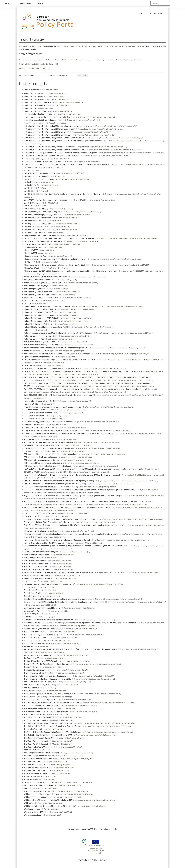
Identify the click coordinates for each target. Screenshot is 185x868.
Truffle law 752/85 (31, 776)
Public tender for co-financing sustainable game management (48, 442)
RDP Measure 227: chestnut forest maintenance (43, 463)
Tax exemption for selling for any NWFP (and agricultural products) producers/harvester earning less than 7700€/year (71, 649)
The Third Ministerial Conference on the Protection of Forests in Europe (52, 732)
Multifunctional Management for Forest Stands (43, 283)
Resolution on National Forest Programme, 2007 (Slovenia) (47, 522)
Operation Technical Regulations (37, 357)
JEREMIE (27, 170)
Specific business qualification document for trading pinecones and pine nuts (54, 599)
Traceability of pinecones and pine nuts (40, 756)
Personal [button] (9, 3)
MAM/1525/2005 (31, 250)
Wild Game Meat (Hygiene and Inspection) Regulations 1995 (48, 800)
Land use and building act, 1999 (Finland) (40, 179)
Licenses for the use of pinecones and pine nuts (43, 241)
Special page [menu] (25, 3)
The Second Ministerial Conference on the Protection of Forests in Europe (53, 723)
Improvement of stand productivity (38, 114)
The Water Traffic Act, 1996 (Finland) (39, 747)
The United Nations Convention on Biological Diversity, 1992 (48, 735)
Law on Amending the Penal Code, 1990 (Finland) (44, 212)
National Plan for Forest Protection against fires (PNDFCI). (47, 327)
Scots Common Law (32, 558)
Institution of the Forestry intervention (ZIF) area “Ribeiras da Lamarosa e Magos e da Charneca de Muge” (66, 141)
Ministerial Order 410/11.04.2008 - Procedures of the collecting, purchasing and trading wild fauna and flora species (70, 271)
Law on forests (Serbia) (33, 221)
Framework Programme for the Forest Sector (42, 705)
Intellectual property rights (35, 158)
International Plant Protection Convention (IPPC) (43, 161)
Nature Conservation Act (34, 339)
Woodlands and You (32, 809)
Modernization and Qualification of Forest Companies (45, 277)
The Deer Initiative (31, 688)
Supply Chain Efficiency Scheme (36, 632)
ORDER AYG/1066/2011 (33, 365)
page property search (153, 46)
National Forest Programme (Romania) (39, 315)
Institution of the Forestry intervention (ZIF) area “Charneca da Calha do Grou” (55, 138)
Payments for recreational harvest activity (41, 401)
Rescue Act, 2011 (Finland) (35, 516)
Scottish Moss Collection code (36, 564)
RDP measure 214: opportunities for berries (41, 460)
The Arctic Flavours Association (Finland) (40, 670)
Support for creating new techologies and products (44, 634)
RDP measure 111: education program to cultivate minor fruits (49, 448)
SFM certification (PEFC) (34, 581)
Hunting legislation (32, 89)
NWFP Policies (84, 860)
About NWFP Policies (90, 829)
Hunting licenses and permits (36, 111)
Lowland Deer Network (33, 247)
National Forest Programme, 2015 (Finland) (41, 318)
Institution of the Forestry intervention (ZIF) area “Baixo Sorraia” (50, 129)
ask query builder (29, 49)
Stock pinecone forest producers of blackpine (42, 608)
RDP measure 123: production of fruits (39, 451)
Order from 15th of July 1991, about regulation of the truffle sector (51, 368)
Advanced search (155, 13)
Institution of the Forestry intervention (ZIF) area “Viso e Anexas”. (50, 147)
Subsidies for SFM (31, 617)
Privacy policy (74, 829)
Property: (23, 75)
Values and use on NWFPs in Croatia (38, 785)
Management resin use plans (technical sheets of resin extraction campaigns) (55, 259)
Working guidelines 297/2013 (36, 812)
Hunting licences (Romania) (35, 99)
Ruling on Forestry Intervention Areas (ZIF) (41, 552)
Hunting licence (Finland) (34, 93)
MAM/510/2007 (31, 253)
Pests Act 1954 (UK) (32, 404)
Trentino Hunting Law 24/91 (35, 765)
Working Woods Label (33, 815)
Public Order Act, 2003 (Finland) (37, 439)
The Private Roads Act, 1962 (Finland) (39, 717)
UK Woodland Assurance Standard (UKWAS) (41, 782)
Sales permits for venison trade (36, 555)
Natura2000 (29, 330)
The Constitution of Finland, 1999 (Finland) (41, 682)
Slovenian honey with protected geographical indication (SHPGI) (49, 584)
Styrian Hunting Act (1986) (35, 611)
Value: (52, 75)
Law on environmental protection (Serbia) (41, 215)
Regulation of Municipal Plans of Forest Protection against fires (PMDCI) (52, 484)
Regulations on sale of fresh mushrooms (40, 513)
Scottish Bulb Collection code (35, 561)
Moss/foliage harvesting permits (37, 280)
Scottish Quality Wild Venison (36, 566)
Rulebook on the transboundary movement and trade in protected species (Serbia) (57, 540)
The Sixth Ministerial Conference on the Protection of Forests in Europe (52, 726)
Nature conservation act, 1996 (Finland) (40, 342)
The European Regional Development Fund (41, 700)
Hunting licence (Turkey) (34, 96)
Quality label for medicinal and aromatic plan (42, 445)
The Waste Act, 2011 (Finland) (36, 741)
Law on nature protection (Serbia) (37, 229)
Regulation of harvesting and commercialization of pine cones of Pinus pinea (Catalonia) (59, 481)
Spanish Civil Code (31, 587)
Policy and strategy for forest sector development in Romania (48, 422)
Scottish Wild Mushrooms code (36, 569)
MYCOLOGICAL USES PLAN (34, 300)
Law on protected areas (33, 232)
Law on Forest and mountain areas (38, 218)
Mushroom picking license (34, 289)
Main (140, 13)
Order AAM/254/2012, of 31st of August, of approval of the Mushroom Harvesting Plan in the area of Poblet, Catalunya (71, 360)
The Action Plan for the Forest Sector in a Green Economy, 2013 (49, 664)
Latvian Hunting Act (32, 185)
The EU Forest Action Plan (34, 691)
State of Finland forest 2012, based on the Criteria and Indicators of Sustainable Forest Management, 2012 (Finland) (70, 602)
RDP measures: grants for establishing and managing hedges (48, 466)
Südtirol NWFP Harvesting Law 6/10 (38, 643)
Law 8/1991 (29, 206)
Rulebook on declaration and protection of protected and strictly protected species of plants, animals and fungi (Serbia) (71, 534)
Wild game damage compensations (38, 797)
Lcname (52, 60)
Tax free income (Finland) (34, 658)
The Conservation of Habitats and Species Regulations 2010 (48, 679)
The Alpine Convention (33, 667)
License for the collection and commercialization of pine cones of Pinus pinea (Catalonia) (59, 238)
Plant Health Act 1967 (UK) (35, 419)
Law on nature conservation (35, 226)
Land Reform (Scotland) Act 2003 (37, 176)
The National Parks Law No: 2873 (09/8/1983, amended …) (47, 711)
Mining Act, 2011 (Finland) (35, 268)
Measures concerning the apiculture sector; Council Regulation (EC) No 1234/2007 (57, 265)
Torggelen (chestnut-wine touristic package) (41, 753)
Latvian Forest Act (31, 182)
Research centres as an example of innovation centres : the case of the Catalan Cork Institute (61, 519)
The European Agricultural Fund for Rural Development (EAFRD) (49, 694)
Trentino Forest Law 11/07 (34, 762)
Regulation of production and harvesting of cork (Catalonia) (48, 487)
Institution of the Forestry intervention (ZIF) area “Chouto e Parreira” (51, 156)
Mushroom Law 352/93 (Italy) (36, 286)
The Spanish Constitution (34, 729)
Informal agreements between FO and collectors (43, 120)
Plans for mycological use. (34, 416)
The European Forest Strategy (36, 697)
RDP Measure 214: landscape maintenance (41, 457)
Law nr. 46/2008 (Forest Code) (36, 209)
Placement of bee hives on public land (39, 410)
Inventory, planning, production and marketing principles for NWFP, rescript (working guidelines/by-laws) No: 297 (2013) (72, 164)
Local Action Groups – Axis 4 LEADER (39, 244)
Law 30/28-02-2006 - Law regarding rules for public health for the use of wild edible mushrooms (62, 194)
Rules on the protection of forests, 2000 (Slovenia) (44, 543)
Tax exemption (30, 646)
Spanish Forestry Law (32, 596)
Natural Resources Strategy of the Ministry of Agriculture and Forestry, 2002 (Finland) (58, 333)
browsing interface (49, 46)
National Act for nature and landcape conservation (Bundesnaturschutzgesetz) (55, 306)
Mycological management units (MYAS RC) (41, 297)
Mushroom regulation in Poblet (36, 294)
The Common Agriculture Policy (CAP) (39, 673)
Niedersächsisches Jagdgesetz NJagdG (39, 351)
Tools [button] (40, 3)
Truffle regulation (31, 779)
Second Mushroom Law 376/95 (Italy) (39, 575)
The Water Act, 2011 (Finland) (36, 744)
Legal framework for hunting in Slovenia (40, 235)
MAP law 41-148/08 (32, 262)
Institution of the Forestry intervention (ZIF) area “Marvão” (47, 135)
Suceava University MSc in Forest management (43, 629)
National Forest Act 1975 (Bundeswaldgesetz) (42, 309)
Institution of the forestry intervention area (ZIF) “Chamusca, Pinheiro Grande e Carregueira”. (61, 153)
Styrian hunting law (32, 614)
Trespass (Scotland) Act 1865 (35, 773)
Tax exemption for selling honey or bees (40, 655)
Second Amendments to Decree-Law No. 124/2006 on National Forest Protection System (59, 572)
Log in (114, 829)
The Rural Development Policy (36, 720)
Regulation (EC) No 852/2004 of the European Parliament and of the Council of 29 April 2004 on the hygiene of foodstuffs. (73, 475)
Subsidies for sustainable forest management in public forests (48, 620)
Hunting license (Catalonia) (35, 105)
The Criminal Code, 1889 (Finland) (38, 685)
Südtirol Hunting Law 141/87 (35, 640)
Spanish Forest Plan (32, 590)
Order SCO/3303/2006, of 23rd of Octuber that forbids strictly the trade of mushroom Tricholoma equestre (67, 395)
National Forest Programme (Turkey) (38, 312)
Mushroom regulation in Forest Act (38, 292)
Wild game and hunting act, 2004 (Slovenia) (41, 794)
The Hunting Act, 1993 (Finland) (37, 708)
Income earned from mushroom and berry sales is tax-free (47, 117)
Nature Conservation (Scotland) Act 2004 (40, 336)
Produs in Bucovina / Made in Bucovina (40, 428)
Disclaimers (105, 829)
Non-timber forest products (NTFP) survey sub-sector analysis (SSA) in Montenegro (57, 354)
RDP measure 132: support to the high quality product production (50, 454)
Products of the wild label (34, 425)
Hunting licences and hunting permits (39, 102)
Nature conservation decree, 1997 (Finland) (41, 345)
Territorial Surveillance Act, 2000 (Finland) (41, 661)
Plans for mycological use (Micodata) (39, 413)
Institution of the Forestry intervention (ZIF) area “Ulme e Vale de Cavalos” (54, 126)
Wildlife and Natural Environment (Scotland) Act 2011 (45, 806)
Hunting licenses (31, 108)
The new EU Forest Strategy (35, 714)
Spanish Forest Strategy (33, 593)
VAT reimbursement (32, 788)
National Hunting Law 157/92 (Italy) (38, 324)
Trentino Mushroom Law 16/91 (36, 768)
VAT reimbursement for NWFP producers (40, 791)
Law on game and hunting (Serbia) (38, 224)
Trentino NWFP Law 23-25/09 (36, 770)
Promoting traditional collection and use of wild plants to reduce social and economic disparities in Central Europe (69, 433)
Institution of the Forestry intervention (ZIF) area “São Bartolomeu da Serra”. (54, 150)
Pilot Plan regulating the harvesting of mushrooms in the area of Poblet (52, 407)
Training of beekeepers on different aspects (41, 759)
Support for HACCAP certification (37, 637)
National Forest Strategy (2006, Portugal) (40, 321)
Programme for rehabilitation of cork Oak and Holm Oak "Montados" (51, 430)
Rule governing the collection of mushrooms (42, 531)
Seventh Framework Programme (37, 578)
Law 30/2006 (29, 191)
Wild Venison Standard (33, 803)
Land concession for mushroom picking (39, 173)
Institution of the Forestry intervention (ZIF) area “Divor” (46, 132)
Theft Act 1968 (30, 750)
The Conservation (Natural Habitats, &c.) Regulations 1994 (47, 676)
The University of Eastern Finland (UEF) (39, 738)
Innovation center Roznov (34, 123)
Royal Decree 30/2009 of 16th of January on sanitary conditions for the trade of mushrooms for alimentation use (69, 525)
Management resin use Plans (35, 256)
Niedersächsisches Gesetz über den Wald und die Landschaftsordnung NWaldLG (56, 348)
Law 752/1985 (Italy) (32, 203)
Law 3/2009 (29, 188)
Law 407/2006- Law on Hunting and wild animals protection (48, 200)
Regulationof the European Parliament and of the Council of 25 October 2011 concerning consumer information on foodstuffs (74, 507)
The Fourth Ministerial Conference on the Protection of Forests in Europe (53, 702)
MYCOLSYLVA (29, 303)
